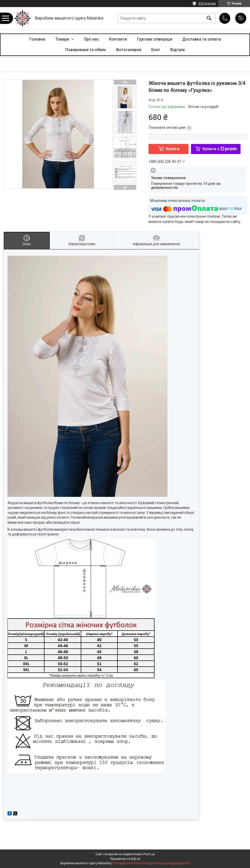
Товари (63, 39)
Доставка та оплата (202, 39)
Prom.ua (149, 854)
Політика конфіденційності (171, 863)
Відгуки (177, 50)
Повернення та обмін (85, 50)
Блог (156, 50)
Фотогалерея (128, 50)
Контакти (118, 39)
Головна (37, 39)
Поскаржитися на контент (131, 863)
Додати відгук (241, 18)
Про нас (91, 39)
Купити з (220, 149)
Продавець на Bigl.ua (125, 859)
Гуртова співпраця (155, 39)
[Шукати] (209, 18)
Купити (172, 149)
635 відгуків (207, 4)
